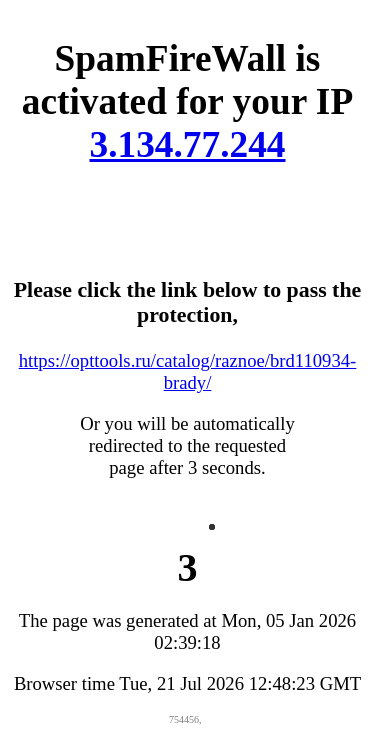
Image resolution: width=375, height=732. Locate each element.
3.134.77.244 (188, 144)
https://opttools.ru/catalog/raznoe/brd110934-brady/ (188, 371)
